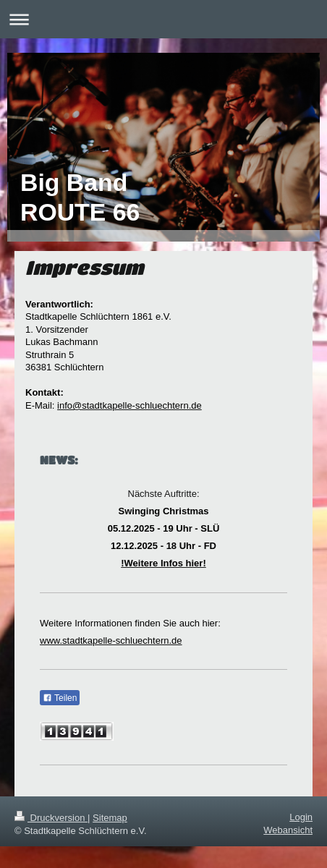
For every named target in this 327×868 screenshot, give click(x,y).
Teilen (60, 698)
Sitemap (110, 818)
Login (301, 817)
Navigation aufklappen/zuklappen (163, 19)
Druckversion (51, 818)
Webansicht (288, 830)
